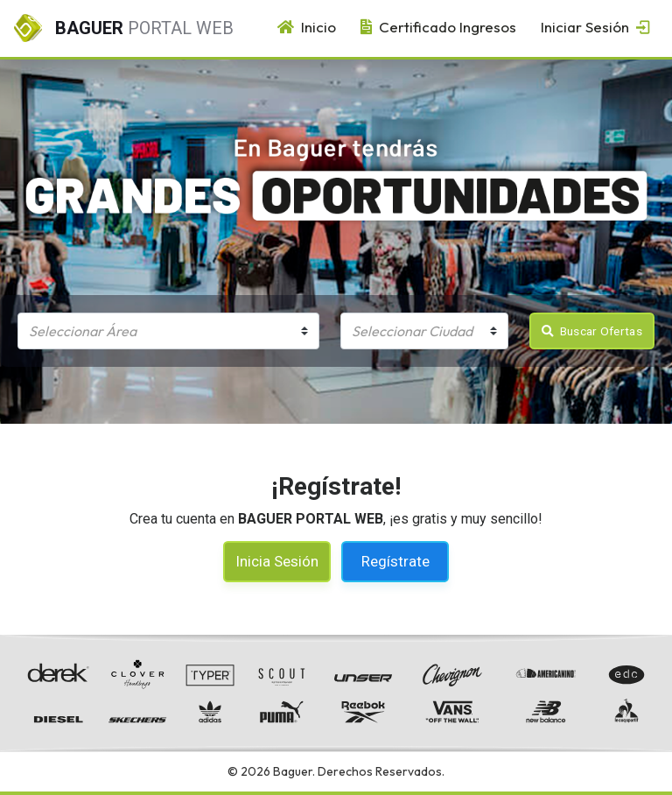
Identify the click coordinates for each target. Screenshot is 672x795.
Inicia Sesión (277, 561)
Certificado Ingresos (434, 27)
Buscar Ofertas (592, 331)
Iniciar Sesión (593, 27)
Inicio (302, 27)
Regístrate (395, 561)
